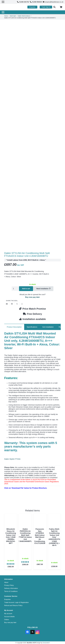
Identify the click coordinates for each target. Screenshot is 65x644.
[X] (32, 632)
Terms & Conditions (11, 591)
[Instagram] (38, 632)
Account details (9, 617)
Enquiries (7, 599)
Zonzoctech (46, 643)
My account (8, 614)
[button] (54, 7)
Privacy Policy (9, 585)
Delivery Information (11, 588)
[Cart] (61, 7)
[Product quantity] (15, 289)
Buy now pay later (32, 297)
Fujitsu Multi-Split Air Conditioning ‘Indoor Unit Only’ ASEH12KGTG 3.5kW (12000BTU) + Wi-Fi (54, 537)
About (6, 582)
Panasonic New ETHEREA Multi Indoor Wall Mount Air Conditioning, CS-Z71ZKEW (40, 536)
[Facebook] (27, 632)
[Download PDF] (18, 502)
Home (6, 16)
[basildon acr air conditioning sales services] (11, 7)
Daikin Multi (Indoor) (24, 16)
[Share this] (12, 304)
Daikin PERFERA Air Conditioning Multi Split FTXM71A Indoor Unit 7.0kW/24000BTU (25, 535)
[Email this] (7, 304)
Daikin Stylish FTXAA (12, 459)
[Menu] (32, 12)
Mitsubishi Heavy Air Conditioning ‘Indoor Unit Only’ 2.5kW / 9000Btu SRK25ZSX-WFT (11, 536)
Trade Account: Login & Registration (16, 602)
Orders (7, 620)
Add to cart (26, 289)
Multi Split (13, 16)
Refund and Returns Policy (13, 605)
